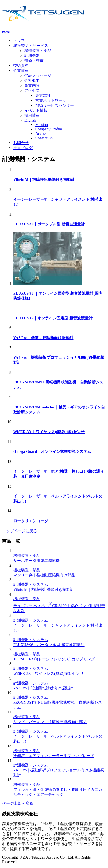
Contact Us (44, 138)
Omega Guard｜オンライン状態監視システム (52, 452)
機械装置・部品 (38, 51)
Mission (42, 125)
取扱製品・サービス (31, 46)
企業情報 (21, 71)
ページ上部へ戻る (18, 803)
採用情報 (32, 116)
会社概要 (32, 81)
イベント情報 (36, 111)
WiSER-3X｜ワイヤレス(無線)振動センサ (49, 432)
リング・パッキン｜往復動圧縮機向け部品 (50, 722)
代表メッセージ (38, 76)
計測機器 (32, 56)
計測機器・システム (31, 585)
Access (41, 134)
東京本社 (43, 96)
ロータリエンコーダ (31, 521)
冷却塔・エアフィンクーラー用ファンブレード (54, 756)
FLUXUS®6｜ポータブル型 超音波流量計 (49, 224)
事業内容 (32, 86)
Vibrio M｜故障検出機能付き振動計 (44, 180)
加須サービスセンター (55, 106)
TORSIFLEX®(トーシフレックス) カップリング (54, 659)
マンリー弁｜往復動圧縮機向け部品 (44, 575)
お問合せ (21, 143)
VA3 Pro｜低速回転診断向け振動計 (43, 338)
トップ (19, 41)
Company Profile (49, 129)
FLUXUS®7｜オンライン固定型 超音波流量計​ (53, 318)
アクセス (32, 91)
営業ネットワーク (51, 101)
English (30, 120)
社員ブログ (23, 148)
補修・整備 (34, 61)
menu (6, 32)
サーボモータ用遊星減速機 (36, 561)
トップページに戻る (20, 531)
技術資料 (21, 66)
